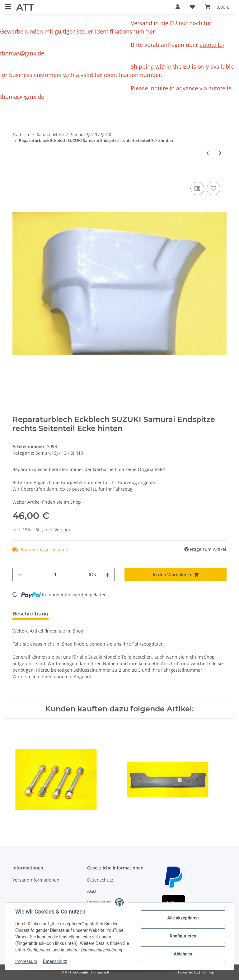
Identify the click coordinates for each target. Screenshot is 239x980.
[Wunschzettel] (192, 7)
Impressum (26, 961)
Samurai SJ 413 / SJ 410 (59, 453)
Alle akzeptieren (183, 918)
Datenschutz (100, 880)
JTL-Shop (207, 972)
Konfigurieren (183, 936)
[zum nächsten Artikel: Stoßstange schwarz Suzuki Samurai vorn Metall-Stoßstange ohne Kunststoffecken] (220, 153)
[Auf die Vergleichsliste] (197, 188)
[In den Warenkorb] (17, 173)
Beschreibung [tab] (30, 614)
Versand (63, 530)
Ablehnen (183, 954)
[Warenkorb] (217, 7)
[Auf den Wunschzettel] (213, 188)
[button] (178, 7)
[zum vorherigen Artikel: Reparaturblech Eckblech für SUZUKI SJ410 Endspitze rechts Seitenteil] (207, 153)
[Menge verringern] (20, 575)
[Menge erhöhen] (107, 575)
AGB (91, 891)
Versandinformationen (36, 880)
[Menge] (55, 575)
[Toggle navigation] (8, 4)
